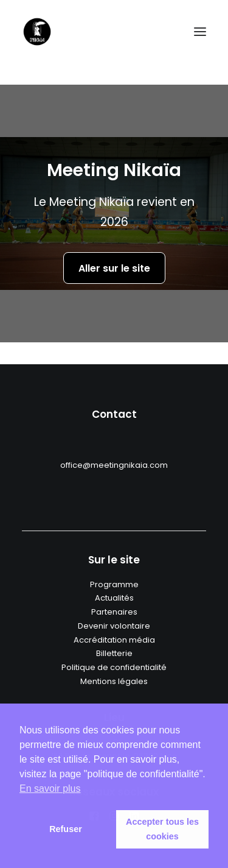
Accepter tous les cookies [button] (162, 829)
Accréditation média (114, 640)
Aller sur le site (114, 270)
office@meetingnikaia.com (114, 465)
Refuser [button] (66, 829)
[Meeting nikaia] (37, 32)
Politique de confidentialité (114, 667)
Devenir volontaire (114, 626)
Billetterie (114, 653)
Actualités (114, 598)
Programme (114, 584)
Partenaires (114, 612)
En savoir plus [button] (50, 789)
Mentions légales (114, 681)
